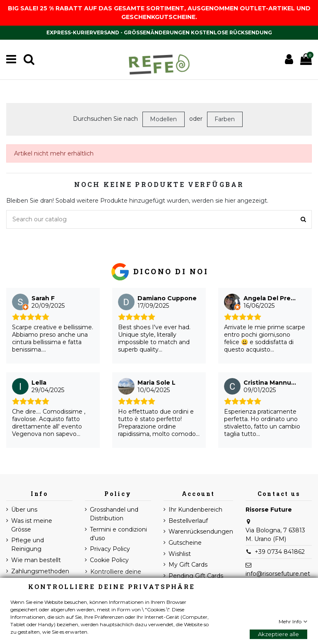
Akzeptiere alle (278, 634)
